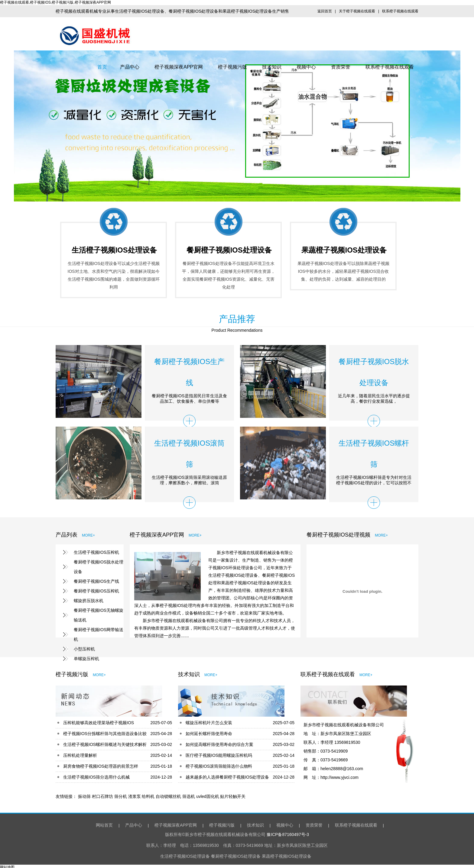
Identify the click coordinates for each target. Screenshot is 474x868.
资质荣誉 (341, 67)
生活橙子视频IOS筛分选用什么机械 (96, 775)
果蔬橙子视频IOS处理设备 (344, 250)
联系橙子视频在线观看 (400, 11)
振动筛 (84, 795)
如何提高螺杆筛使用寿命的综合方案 (219, 743)
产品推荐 (237, 319)
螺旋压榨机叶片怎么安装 (209, 721)
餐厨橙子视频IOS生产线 (96, 581)
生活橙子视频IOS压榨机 (96, 552)
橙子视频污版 (232, 67)
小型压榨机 (84, 649)
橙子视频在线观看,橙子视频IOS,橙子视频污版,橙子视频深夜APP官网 (55, 2)
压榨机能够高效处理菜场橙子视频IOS (99, 721)
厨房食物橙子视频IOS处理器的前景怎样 (101, 764)
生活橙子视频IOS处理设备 (114, 250)
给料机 (148, 795)
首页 (102, 67)
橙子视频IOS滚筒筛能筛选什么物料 (219, 764)
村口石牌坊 (102, 795)
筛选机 (189, 795)
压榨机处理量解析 (80, 753)
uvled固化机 (208, 795)
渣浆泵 (135, 795)
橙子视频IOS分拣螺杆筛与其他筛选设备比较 (105, 732)
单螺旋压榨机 (86, 659)
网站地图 (7, 865)
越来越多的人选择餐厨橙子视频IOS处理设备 (227, 775)
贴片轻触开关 (233, 795)
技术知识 (272, 67)
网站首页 (102, 823)
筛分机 (121, 795)
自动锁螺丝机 (168, 795)
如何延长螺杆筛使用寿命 (209, 732)
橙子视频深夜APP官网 (179, 67)
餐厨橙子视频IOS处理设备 (229, 250)
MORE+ (88, 535)
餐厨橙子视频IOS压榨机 (96, 591)
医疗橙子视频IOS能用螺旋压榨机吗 (219, 753)
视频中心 (306, 67)
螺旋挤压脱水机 (89, 601)
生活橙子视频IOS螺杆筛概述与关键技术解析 (105, 743)
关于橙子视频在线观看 (357, 11)
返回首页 (325, 11)
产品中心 (130, 67)
